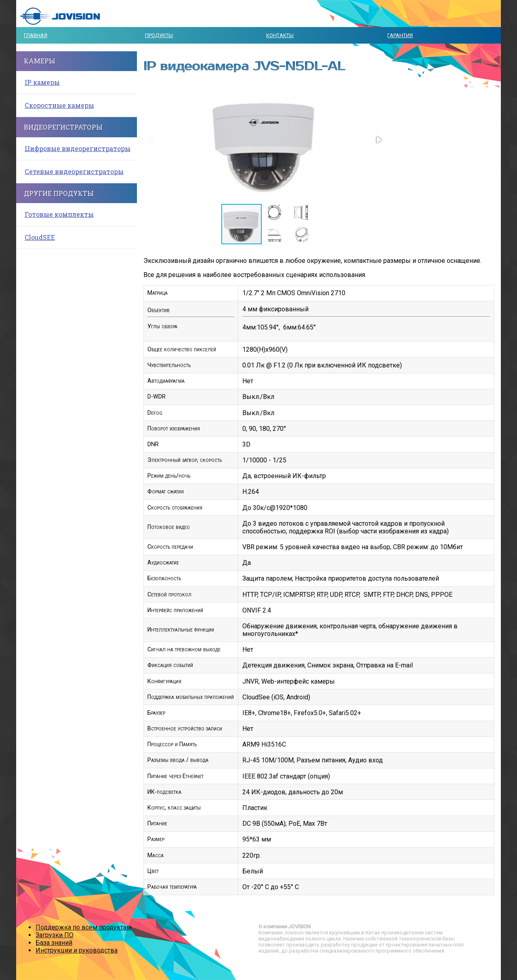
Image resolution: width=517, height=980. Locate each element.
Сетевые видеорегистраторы (74, 171)
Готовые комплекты (59, 214)
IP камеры (42, 82)
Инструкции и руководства (77, 950)
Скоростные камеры (59, 105)
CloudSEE (40, 237)
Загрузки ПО (55, 935)
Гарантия (400, 35)
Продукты (159, 35)
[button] (378, 140)
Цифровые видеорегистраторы (78, 148)
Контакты (280, 35)
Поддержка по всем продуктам (83, 927)
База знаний (54, 943)
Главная (36, 35)
